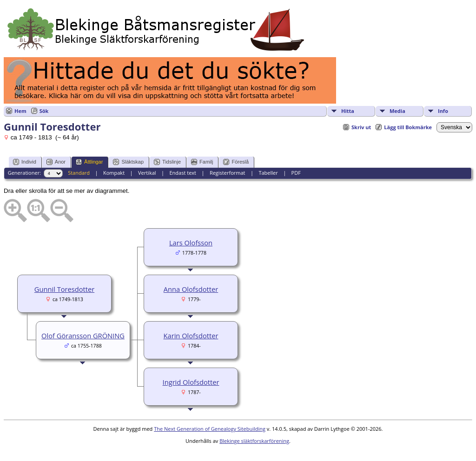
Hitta (348, 111)
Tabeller (268, 173)
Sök (44, 111)
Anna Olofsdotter (191, 289)
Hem (20, 111)
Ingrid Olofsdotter (191, 382)
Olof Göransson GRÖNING (83, 336)
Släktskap (128, 162)
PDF (296, 173)
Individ (25, 162)
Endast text (183, 173)
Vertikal (147, 173)
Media (397, 111)
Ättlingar (89, 162)
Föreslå (236, 162)
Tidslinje (167, 162)
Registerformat (228, 173)
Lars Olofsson (191, 243)
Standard (79, 173)
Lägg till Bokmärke (408, 127)
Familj (202, 162)
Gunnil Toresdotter (64, 289)
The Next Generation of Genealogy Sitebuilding (210, 429)
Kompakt (114, 173)
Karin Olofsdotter (191, 336)
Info (443, 111)
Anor (56, 162)
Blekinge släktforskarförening (254, 441)
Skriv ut (361, 127)
